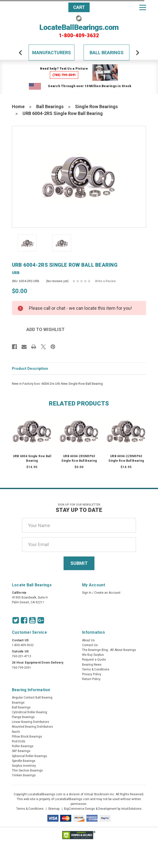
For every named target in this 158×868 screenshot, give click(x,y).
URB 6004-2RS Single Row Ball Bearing (63, 113)
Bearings (18, 703)
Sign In (87, 593)
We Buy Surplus (93, 655)
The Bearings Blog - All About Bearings (109, 650)
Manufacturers (52, 53)
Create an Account (107, 593)
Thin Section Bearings (27, 770)
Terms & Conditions (96, 669)
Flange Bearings (23, 717)
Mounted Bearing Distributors (32, 727)
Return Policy (91, 679)
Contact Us (90, 645)
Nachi (16, 732)
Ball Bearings (107, 53)
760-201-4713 (22, 656)
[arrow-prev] (21, 53)
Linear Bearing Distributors (31, 722)
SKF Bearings (21, 751)
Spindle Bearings (24, 761)
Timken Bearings (24, 775)
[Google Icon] (41, 620)
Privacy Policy (92, 674)
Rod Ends (19, 741)
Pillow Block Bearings (27, 737)
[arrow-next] (137, 53)
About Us (88, 640)
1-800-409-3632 (79, 35)
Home (18, 107)
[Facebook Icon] (24, 620)
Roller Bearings (23, 746)
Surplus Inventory (24, 766)
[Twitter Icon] (16, 620)
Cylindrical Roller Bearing (29, 712)
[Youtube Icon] (32, 620)
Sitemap (54, 809)
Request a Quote (94, 660)
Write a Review (105, 281)
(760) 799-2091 (64, 75)
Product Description (30, 369)
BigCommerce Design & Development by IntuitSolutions (103, 809)
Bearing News (92, 665)
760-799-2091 (22, 668)
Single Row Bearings (96, 107)
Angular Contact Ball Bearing (32, 698)
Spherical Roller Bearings (29, 756)
